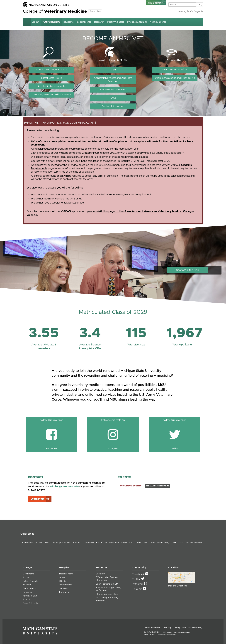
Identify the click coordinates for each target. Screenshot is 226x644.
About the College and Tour (52, 70)
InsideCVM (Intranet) (159, 543)
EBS (181, 543)
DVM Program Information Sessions (52, 95)
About (36, 22)
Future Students (51, 22)
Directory (100, 574)
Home (27, 22)
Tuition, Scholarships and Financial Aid (174, 78)
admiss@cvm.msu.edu (64, 487)
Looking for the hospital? (190, 11)
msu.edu (169, 632)
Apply (113, 70)
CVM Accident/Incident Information (107, 579)
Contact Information (113, 106)
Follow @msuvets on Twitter (175, 434)
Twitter (136, 579)
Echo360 (89, 543)
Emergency (65, 592)
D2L (47, 543)
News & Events (158, 22)
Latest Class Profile (52, 78)
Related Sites (95, 11)
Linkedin (138, 589)
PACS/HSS (101, 543)
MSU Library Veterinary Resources (107, 599)
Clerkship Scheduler (61, 543)
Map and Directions (177, 586)
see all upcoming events (157, 486)
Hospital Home (66, 574)
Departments (84, 22)
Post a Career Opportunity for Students (108, 589)
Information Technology (107, 594)
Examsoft (78, 543)
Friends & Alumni (137, 22)
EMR (174, 543)
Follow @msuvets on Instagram (113, 434)
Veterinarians (66, 585)
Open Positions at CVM (107, 584)
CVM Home (29, 574)
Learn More (38, 499)
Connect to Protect (194, 543)
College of (55, 11)
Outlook (39, 543)
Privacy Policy (180, 628)
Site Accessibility (195, 628)
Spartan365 (27, 543)
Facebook (139, 574)
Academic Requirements (51, 86)
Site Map (168, 628)
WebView (114, 543)
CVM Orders (141, 543)
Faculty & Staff (116, 22)
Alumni (26, 599)
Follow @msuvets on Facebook (51, 434)
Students (68, 22)
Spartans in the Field (188, 270)
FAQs (113, 98)
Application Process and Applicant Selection (113, 80)
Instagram (138, 584)
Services (63, 589)
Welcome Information (175, 70)
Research (99, 22)
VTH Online (127, 543)
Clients (63, 581)
